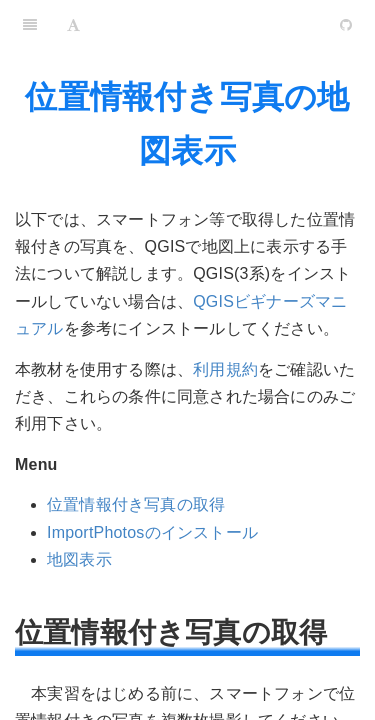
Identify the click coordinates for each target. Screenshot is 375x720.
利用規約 (225, 369)
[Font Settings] (73, 25)
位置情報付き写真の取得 (136, 504)
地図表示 (79, 559)
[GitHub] (346, 25)
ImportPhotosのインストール (152, 532)
